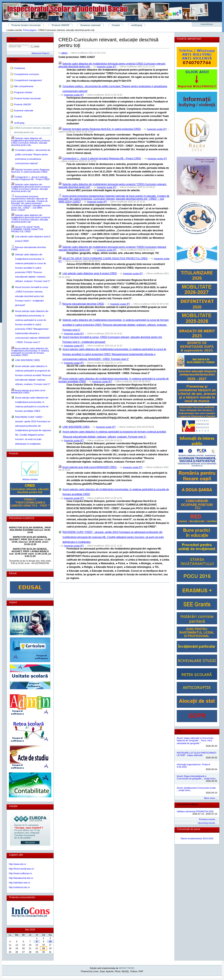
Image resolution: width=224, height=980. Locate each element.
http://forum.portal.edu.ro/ (21, 869)
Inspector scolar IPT (107, 67)
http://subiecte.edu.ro (19, 887)
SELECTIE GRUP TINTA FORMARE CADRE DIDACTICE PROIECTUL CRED (105, 259)
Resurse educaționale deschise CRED (83, 304)
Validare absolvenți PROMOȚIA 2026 (195, 811)
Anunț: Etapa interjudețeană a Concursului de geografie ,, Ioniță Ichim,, (197, 777)
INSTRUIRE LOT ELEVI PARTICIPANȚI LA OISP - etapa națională (196, 754)
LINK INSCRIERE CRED (76, 427)
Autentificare (207, 24)
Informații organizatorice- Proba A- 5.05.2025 (194, 766)
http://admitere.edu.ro (19, 883)
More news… (211, 798)
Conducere (42, 19)
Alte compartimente (148, 19)
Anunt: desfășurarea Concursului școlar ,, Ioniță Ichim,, (196, 789)
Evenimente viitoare (188, 804)
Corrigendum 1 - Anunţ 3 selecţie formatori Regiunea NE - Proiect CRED (102, 158)
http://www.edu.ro (17, 864)
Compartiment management (112, 19)
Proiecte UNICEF (60, 25)
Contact (116, 25)
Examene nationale (91, 25)
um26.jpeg (137, 25)
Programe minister (180, 19)
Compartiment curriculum (73, 19)
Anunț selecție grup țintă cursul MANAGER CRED (90, 467)
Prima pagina (18, 19)
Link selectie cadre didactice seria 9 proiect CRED (90, 273)
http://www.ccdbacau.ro (20, 873)
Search (13, 39)
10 (50, 941)
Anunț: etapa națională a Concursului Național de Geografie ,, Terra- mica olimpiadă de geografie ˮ (195, 741)
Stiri (179, 731)
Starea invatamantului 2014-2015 (197, 838)
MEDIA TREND (127, 968)
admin (64, 53)
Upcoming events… (207, 823)
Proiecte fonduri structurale (26, 25)
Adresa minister (30, 479)
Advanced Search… (41, 53)
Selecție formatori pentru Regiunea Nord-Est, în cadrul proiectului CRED (102, 129)
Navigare (14, 59)
